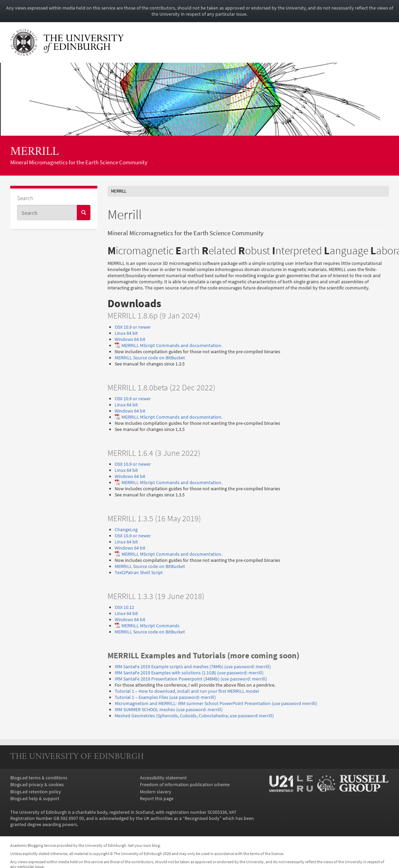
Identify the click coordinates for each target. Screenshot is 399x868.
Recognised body (202, 818)
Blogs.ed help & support (35, 798)
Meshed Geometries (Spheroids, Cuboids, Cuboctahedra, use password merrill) (194, 716)
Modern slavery (156, 792)
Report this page (157, 798)
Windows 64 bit (130, 339)
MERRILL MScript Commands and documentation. (172, 345)
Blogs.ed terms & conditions (39, 778)
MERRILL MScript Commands (151, 626)
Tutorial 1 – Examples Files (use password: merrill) (165, 697)
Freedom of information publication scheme (185, 784)
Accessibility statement (163, 778)
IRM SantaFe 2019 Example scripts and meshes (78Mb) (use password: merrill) (193, 667)
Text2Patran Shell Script (139, 572)
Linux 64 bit (126, 333)
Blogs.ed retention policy (36, 792)
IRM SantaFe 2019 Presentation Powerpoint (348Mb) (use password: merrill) (191, 679)
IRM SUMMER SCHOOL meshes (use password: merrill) (169, 709)
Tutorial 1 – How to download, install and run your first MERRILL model (187, 691)
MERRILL (34, 152)
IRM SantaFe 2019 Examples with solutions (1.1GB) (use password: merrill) (189, 673)
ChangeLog (126, 529)
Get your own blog (144, 845)
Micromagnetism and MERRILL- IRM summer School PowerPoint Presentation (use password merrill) (216, 703)
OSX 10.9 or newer (133, 327)
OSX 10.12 (124, 607)
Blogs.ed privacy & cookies (37, 784)
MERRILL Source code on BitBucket (150, 358)
